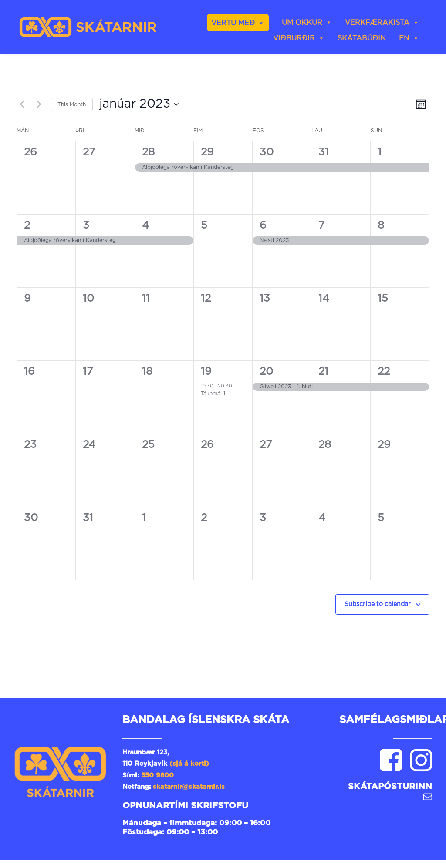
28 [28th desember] (148, 152)
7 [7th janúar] (321, 225)
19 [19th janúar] (206, 372)
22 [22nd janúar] (384, 372)
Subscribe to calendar (378, 604)
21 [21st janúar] (323, 372)
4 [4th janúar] (145, 225)
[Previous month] (22, 104)
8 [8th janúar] (381, 225)
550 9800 (157, 775)
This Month (72, 104)
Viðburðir (299, 38)
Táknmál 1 (213, 394)
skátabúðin (362, 38)
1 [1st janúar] (380, 152)
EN (409, 38)
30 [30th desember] (267, 152)
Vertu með (238, 23)
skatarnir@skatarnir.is (190, 787)
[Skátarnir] (88, 27)
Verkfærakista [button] (382, 23)
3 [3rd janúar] (86, 225)
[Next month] (39, 104)
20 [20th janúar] (266, 372)
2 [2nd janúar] (27, 225)
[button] (391, 769)
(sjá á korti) (189, 764)
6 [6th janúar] (263, 225)
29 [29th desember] (207, 152)
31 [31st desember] (324, 152)
